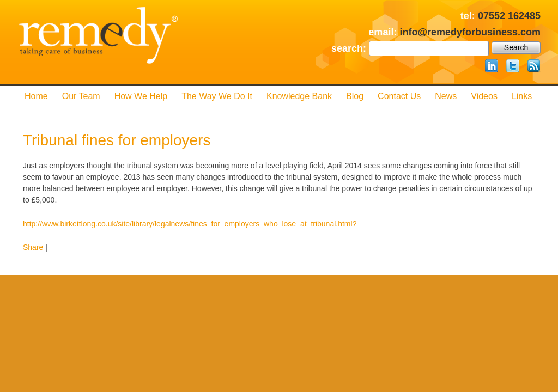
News (446, 96)
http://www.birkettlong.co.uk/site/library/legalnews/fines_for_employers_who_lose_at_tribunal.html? (190, 224)
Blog (355, 96)
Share (33, 247)
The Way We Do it (217, 96)
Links (522, 96)
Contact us (399, 96)
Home (36, 96)
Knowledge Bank (299, 96)
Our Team (81, 96)
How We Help (141, 96)
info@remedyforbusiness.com (470, 32)
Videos (484, 96)
